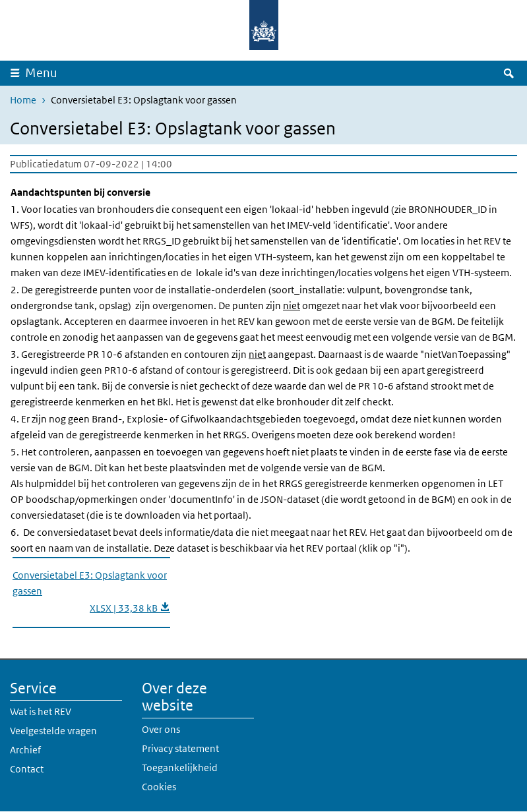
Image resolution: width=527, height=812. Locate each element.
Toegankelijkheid (180, 768)
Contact (27, 769)
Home (23, 100)
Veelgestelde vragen (53, 731)
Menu (41, 73)
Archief (25, 750)
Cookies (159, 787)
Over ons (161, 729)
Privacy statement (180, 748)
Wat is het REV (41, 711)
